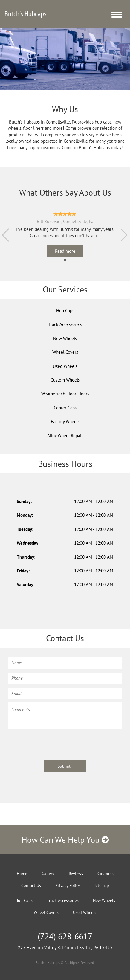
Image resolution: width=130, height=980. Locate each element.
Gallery (48, 874)
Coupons (105, 874)
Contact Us (31, 885)
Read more (65, 251)
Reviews (76, 874)
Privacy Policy (68, 885)
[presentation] (53, 744)
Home (22, 874)
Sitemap (102, 885)
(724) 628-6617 (65, 936)
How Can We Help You (65, 840)
